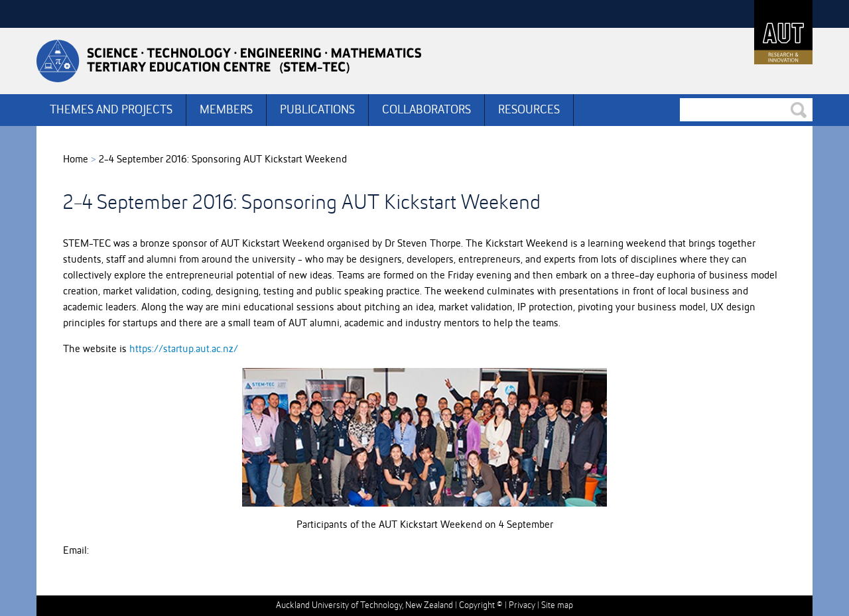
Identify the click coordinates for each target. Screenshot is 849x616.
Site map (557, 605)
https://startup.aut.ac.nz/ (184, 349)
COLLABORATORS (426, 110)
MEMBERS (226, 110)
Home (76, 160)
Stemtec (229, 61)
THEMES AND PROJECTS (111, 110)
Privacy (522, 605)
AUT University (783, 32)
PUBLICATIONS (317, 110)
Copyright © (481, 605)
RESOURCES (529, 110)
